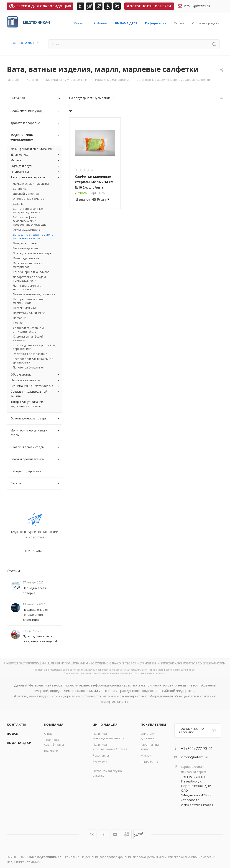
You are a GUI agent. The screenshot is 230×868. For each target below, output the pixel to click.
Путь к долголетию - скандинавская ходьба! (40, 639)
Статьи (13, 571)
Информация (105, 724)
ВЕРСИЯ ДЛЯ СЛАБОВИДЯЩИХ (40, 6)
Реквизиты (101, 755)
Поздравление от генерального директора (36, 615)
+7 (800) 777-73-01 (197, 749)
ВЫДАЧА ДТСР (19, 743)
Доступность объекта (149, 6)
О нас (48, 734)
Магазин (147, 755)
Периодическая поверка (34, 590)
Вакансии (51, 751)
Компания (54, 724)
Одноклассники (103, 834)
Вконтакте (92, 834)
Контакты (16, 724)
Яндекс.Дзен (115, 834)
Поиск (13, 734)
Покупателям (153, 724)
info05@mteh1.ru (194, 6)
